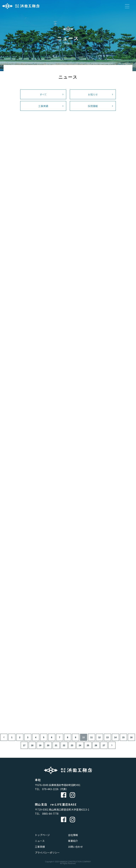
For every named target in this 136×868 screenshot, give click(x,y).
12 (99, 737)
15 (123, 737)
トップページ (42, 835)
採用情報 (93, 106)
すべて (43, 94)
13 (107, 737)
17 (24, 745)
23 (72, 745)
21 (56, 745)
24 (80, 745)
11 (91, 737)
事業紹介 (73, 841)
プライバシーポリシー (47, 853)
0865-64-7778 (50, 814)
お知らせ (93, 94)
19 (40, 745)
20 (48, 745)
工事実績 (43, 106)
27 (104, 745)
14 (115, 737)
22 (64, 745)
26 (96, 745)
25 (88, 745)
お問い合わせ (75, 847)
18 (32, 745)
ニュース (40, 841)
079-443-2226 (50, 789)
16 (131, 737)
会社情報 (73, 835)
